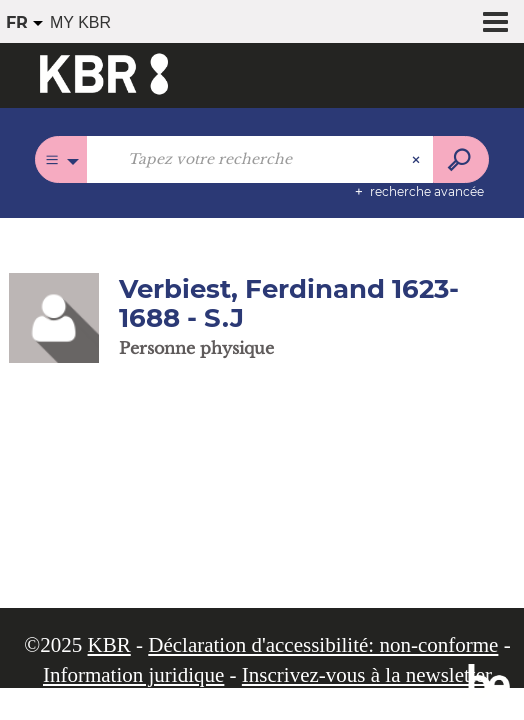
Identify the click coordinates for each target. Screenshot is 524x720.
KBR (109, 645)
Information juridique (133, 675)
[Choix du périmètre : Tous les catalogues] (61, 159)
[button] (54, 317)
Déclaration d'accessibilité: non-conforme (323, 645)
